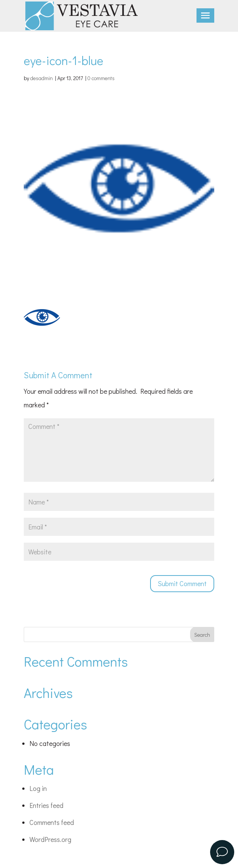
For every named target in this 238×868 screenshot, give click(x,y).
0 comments (101, 78)
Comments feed (52, 822)
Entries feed (46, 805)
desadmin (41, 78)
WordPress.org (50, 839)
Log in (38, 788)
